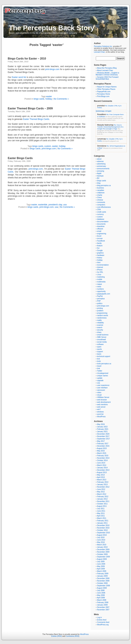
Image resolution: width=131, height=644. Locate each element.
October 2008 (102, 583)
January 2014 (102, 468)
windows (100, 412)
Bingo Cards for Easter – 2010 (27, 59)
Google (100, 250)
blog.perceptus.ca (104, 185)
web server (101, 407)
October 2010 (102, 530)
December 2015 (103, 446)
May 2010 (101, 542)
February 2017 (103, 444)
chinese (100, 200)
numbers (100, 289)
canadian (101, 190)
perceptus (101, 299)
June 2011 (101, 511)
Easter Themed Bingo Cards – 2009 (30, 108)
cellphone (101, 193)
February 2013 (103, 482)
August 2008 (102, 588)
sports (99, 349)
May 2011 (101, 513)
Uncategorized (103, 373)
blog (99, 183)
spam (99, 347)
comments (101, 202)
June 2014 (101, 463)
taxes (99, 354)
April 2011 (101, 516)
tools (99, 361)
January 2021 (102, 432)
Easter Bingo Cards (20, 158)
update (100, 378)
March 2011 (102, 518)
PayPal (100, 296)
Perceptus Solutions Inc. (103, 46)
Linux (99, 275)
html (99, 263)
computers (101, 205)
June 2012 (101, 489)
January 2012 (102, 499)
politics (100, 303)
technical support (104, 356)
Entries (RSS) (57, 636)
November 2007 (103, 610)
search (100, 328)
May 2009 (101, 566)
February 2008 (103, 602)
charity (100, 195)
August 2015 (102, 448)
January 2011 (102, 523)
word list (100, 414)
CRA (99, 210)
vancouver (101, 390)
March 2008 (102, 600)
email (99, 231)
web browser (102, 400)
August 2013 (102, 472)
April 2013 (101, 477)
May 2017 (101, 441)
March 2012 (102, 494)
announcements (103, 169)
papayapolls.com (104, 294)
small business (103, 335)
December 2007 (103, 607)
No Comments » (61, 99)
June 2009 (101, 564)
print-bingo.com (52, 69)
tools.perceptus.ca (104, 364)
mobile (100, 279)
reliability (100, 323)
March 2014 (102, 465)
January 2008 (102, 605)
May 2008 (101, 595)
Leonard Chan (99, 52)
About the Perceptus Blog (107, 68)
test (98, 359)
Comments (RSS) (72, 636)
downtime (101, 226)
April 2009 (101, 569)
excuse (100, 238)
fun (98, 248)
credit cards (102, 212)
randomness (102, 318)
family (99, 243)
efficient (100, 229)
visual (99, 395)
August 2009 (102, 559)
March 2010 (102, 545)
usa (65, 205)
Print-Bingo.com (103, 96)
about (99, 159)
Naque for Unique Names (107, 87)
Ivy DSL (100, 272)
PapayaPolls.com (104, 92)
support (100, 352)
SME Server (102, 337)
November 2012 (103, 487)
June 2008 (101, 593)
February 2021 (103, 429)
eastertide (43, 205)
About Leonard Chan (105, 70)
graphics (100, 253)
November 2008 (103, 581)
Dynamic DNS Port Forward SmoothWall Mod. (107, 78)
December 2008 (103, 578)
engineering (102, 234)
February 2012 (103, 497)
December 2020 (103, 434)
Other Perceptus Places (106, 89)
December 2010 (103, 525)
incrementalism (103, 265)
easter (49, 96)
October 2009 (102, 554)
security (100, 330)
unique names (102, 376)
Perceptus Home (103, 94)
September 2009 (103, 557)
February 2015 (103, 456)
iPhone (100, 270)
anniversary (102, 166)
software (100, 344)
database (101, 219)
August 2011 (102, 506)
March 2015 (102, 453)
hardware (101, 255)
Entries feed (102, 620)
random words (102, 315)
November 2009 (103, 552)
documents (101, 224)
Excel (99, 236)
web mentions (102, 405)
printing (100, 308)
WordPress (101, 417)
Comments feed (103, 622)
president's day (55, 205)
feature (100, 246)
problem (100, 311)
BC (98, 178)
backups (100, 176)
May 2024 (101, 424)
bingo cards (39, 99)
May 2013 (101, 475)
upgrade (100, 380)
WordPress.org (103, 625)
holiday (49, 99)
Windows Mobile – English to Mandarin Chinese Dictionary (107, 74)
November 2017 (103, 436)
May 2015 (101, 451)
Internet (100, 267)
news (99, 287)
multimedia (101, 282)
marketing (101, 277)
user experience (103, 385)
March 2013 (102, 480)
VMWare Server (103, 397)
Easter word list (19, 77)
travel (99, 366)
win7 (99, 409)
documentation (103, 222)
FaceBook (101, 241)
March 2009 (102, 571)
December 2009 (103, 550)
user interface (102, 388)
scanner (100, 325)
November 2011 (103, 501)
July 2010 (101, 537)
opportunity (101, 291)
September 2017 (103, 439)
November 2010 (103, 528)
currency (100, 214)
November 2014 (103, 458)
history (100, 258)
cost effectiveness (104, 207)
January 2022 (102, 427)
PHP (99, 301)
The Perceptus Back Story (52, 28)
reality (99, 320)
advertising (101, 164)
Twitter (100, 371)
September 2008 (103, 586)
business (100, 188)
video (99, 393)
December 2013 (103, 470)
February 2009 (103, 574)
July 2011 (101, 509)
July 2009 (101, 562)
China (99, 197)
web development (104, 402)
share (99, 332)
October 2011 (102, 504)
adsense (100, 161)
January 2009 (102, 576)
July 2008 (101, 590)
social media (102, 342)
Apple (99, 173)
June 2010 (101, 540)
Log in (99, 617)
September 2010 (103, 533)
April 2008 (101, 598)
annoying (101, 171)
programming (102, 313)
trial (98, 368)
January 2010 (102, 547)
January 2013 (102, 485)
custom (48, 146)
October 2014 (102, 460)
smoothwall (101, 340)
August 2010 (102, 535)
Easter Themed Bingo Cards (36, 119)
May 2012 (101, 492)
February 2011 (103, 521)
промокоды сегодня (104, 111)
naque (99, 284)
